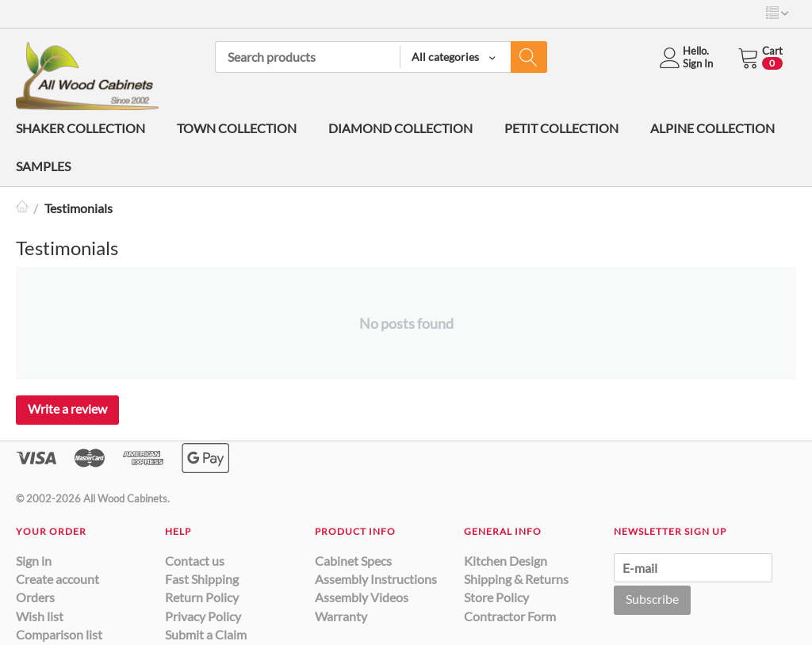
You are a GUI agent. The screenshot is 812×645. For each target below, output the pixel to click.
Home (22, 208)
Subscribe (652, 599)
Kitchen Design (506, 561)
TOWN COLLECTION (237, 128)
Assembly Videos (362, 597)
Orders (35, 597)
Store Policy (496, 597)
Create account (57, 579)
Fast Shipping (202, 579)
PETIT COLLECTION (561, 128)
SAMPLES (43, 166)
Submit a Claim (206, 634)
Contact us (195, 561)
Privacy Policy (203, 616)
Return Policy (202, 597)
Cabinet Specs (353, 561)
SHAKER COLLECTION (80, 128)
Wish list (40, 616)
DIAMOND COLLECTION (400, 128)
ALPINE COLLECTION (712, 128)
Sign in (34, 561)
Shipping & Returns (516, 579)
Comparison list (59, 634)
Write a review (67, 408)
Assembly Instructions (376, 579)
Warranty (341, 616)
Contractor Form (510, 616)
